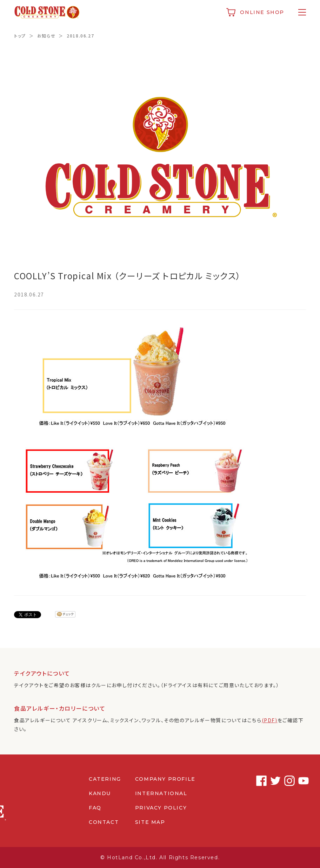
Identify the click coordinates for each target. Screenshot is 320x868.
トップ (20, 36)
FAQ (95, 808)
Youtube (301, 781)
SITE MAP (150, 822)
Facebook (259, 781)
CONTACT (104, 822)
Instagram (287, 781)
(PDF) (270, 720)
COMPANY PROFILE (165, 779)
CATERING (105, 779)
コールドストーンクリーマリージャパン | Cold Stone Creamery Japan (47, 12)
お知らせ (46, 36)
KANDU (100, 793)
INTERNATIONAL (161, 793)
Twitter (273, 781)
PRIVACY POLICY (161, 808)
